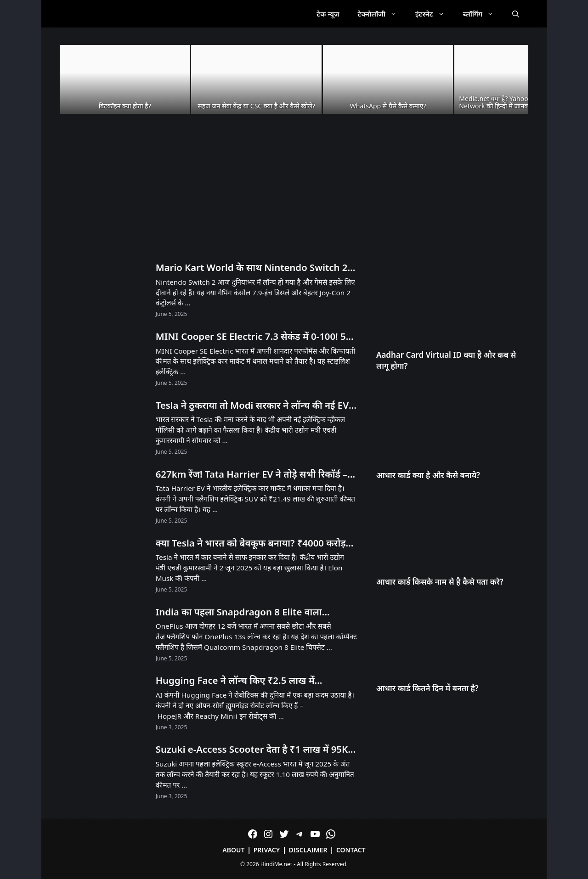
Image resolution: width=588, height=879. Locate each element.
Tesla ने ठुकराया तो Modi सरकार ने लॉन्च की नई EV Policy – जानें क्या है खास (252, 406)
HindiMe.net (276, 864)
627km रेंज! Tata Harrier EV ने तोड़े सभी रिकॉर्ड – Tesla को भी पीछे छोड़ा (252, 474)
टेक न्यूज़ (328, 14)
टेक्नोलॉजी (382, 14)
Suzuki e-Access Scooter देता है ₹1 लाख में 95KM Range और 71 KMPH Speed (256, 749)
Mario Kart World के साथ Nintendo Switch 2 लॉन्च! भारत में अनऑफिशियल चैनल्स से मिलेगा (252, 268)
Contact (351, 850)
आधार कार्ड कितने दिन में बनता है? (427, 688)
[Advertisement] (294, 188)
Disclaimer (308, 850)
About (233, 850)
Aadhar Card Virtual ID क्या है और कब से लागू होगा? (446, 360)
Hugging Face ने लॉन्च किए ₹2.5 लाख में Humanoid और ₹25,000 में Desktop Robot (246, 681)
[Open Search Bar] (516, 14)
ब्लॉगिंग (483, 14)
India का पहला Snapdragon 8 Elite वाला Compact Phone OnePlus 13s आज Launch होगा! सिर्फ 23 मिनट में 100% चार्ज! (249, 612)
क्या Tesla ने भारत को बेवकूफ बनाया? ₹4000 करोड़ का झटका (251, 543)
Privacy (267, 850)
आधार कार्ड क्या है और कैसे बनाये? (428, 475)
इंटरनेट (435, 14)
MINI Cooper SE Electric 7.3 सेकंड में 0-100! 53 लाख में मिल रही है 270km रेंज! (254, 337)
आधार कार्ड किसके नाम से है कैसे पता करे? (440, 582)
